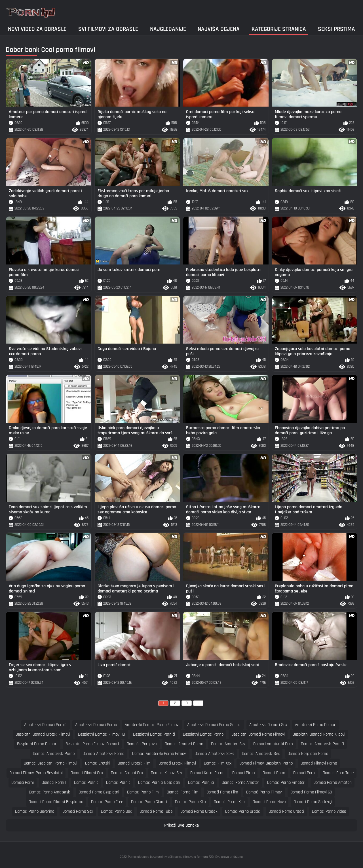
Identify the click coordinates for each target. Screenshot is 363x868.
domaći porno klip (229, 802)
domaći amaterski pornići (322, 744)
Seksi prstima (336, 29)
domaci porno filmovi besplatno (56, 802)
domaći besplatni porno (308, 754)
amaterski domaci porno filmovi (152, 725)
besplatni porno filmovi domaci (92, 744)
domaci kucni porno (207, 773)
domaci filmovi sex (87, 773)
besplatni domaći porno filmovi (258, 734)
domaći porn (304, 773)
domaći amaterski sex (261, 754)
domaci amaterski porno (54, 754)
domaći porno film (183, 792)
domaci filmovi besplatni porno (266, 763)
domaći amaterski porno (103, 754)
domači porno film (222, 792)
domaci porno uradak (199, 811)
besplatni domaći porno (203, 734)
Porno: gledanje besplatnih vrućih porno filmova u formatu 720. (171, 857)
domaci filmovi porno (319, 763)
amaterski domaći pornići (46, 725)
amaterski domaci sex (268, 725)
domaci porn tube (338, 773)
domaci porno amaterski (50, 792)
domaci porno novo (269, 802)
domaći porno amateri (333, 783)
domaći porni (23, 783)
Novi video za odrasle (37, 29)
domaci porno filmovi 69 (311, 792)
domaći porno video (329, 811)
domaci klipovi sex (167, 773)
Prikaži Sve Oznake (181, 825)
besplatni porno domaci (37, 744)
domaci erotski (97, 763)
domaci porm (274, 773)
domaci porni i (54, 783)
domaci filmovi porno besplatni (36, 773)
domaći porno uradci (286, 811)
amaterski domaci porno (96, 725)
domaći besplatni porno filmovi (50, 763)
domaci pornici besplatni (159, 783)
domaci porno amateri (286, 783)
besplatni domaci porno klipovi (319, 734)
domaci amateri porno (184, 744)
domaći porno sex (116, 811)
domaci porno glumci (149, 802)
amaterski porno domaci (316, 725)
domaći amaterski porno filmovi (159, 754)
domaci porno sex (78, 811)
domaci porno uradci (243, 811)
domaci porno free (107, 802)
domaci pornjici (201, 783)
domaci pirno (243, 773)
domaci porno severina (35, 811)
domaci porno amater (240, 783)
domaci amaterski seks (214, 754)
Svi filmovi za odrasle (108, 29)
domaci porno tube (156, 811)
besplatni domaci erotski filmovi (43, 734)
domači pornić (118, 783)
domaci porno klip (190, 802)
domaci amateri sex (228, 744)
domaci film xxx (218, 763)
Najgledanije (168, 29)
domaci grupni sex (127, 773)
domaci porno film (143, 792)
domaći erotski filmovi (177, 763)
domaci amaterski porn (273, 744)
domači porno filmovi (264, 792)
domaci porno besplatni (99, 792)
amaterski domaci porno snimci (214, 725)
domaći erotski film (134, 763)
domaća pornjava (142, 744)
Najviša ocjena (219, 29)
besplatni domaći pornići (154, 734)
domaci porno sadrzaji (313, 802)
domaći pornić (86, 783)
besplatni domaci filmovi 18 (102, 734)
